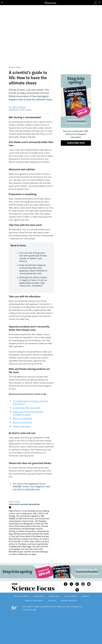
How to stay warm (22, 426)
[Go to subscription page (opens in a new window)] (76, 127)
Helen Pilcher (15, 502)
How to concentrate (22, 418)
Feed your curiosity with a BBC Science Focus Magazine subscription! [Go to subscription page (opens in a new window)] (76, 134)
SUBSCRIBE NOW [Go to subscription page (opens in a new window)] (76, 143)
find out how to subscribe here (31, 488)
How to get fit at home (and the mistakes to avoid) (28, 413)
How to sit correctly (22, 422)
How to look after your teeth (27, 408)
